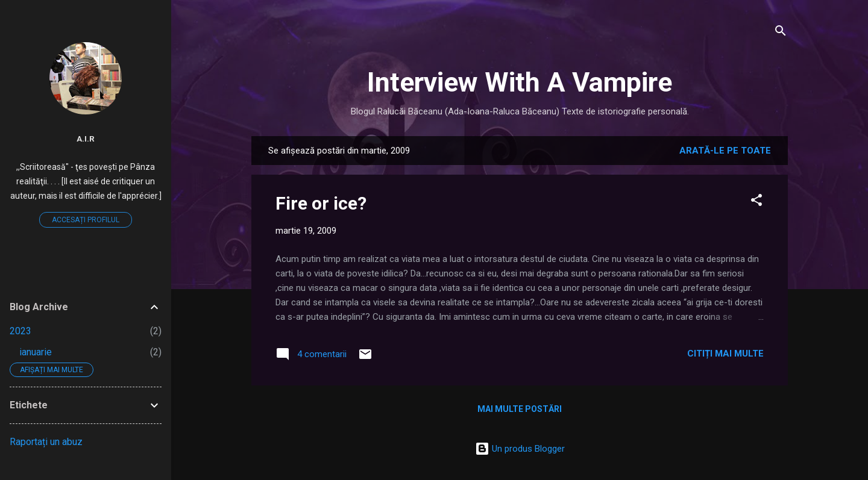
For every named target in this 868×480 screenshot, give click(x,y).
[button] (756, 202)
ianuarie (36, 352)
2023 (20, 331)
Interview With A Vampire (520, 82)
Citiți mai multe (725, 354)
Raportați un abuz (46, 442)
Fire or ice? (321, 203)
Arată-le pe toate (725, 151)
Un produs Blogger (520, 449)
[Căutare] (781, 33)
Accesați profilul (86, 220)
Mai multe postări (520, 409)
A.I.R (86, 139)
